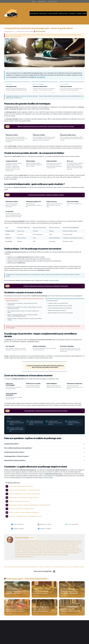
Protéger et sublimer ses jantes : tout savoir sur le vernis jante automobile (41, 609)
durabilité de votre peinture (37, 77)
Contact (50, 633)
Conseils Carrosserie (63, 14)
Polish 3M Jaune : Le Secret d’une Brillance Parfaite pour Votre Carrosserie (42, 591)
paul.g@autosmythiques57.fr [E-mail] (24, 557)
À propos (34, 1)
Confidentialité (81, 643)
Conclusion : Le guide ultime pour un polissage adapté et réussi (25, 516)
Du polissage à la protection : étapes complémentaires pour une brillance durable (30, 505)
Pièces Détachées (34, 14)
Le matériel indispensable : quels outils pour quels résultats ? (25, 494)
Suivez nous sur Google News (45, 572)
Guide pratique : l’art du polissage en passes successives (24, 498)
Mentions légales (74, 643)
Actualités (79, 14)
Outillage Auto (72, 14)
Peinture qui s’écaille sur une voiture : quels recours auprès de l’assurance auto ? (15, 609)
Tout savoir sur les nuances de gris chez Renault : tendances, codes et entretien (70, 609)
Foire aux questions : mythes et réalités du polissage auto (24, 513)
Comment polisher (54, 281)
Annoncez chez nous (53, 1)
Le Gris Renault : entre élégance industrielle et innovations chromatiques (69, 591)
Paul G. (33, 538)
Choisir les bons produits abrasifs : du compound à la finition (24, 490)
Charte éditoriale (42, 1)
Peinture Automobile (53, 14)
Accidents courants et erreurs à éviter (19, 501)
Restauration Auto (43, 14)
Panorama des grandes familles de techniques (21, 487)
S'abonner (68, 633)
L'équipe (50, 629)
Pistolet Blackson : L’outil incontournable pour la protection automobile (14, 591)
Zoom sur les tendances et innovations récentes (22, 509)
